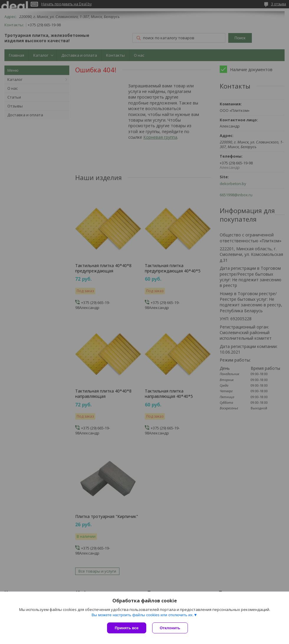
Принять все (127, 628)
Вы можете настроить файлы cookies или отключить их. (142, 615)
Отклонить (170, 628)
